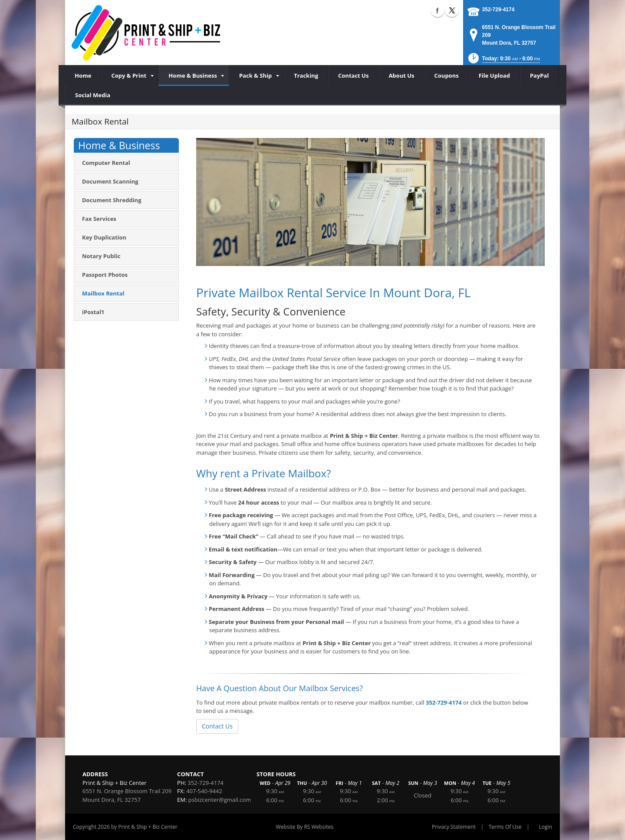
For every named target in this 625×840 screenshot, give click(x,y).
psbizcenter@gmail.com (220, 800)
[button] (503, 61)
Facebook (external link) (437, 10)
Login (546, 827)
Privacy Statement (454, 827)
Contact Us (217, 726)
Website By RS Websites (305, 827)
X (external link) (452, 10)
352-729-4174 (498, 10)
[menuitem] (130, 75)
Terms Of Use (505, 827)
